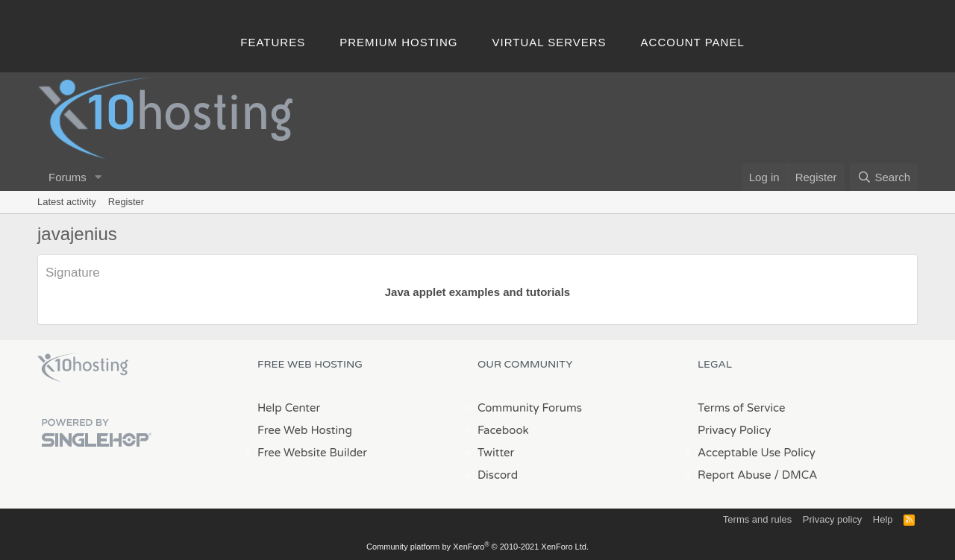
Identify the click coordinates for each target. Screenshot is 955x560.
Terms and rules (757, 519)
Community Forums (530, 408)
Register (126, 202)
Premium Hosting (398, 42)
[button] (98, 177)
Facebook (503, 430)
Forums (68, 177)
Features (273, 42)
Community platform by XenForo (477, 547)
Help (883, 519)
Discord (498, 475)
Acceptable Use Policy (757, 453)
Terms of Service (742, 408)
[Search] (884, 177)
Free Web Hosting (305, 430)
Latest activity (67, 202)
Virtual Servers (549, 42)
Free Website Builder (312, 453)
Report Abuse (735, 475)
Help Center (289, 408)
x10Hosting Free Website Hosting (83, 368)
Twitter (496, 453)
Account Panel (693, 42)
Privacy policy (832, 519)
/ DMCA (795, 475)
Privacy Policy (734, 430)
